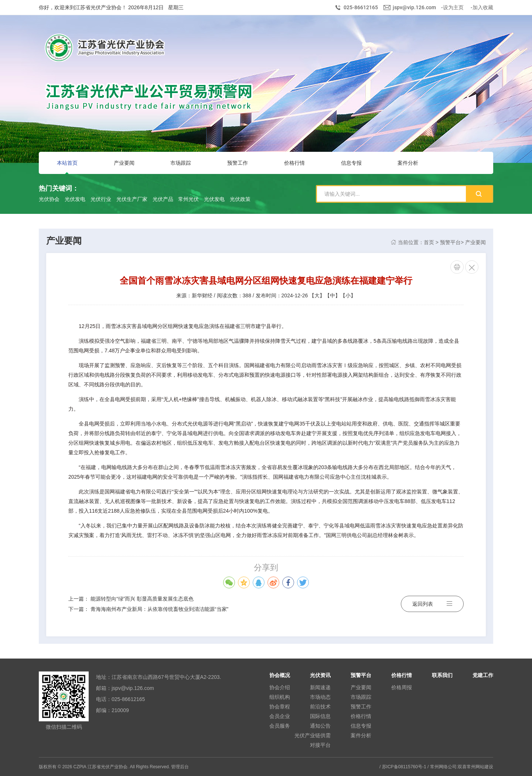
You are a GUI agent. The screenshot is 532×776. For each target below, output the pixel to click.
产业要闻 (475, 242)
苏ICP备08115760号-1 (404, 767)
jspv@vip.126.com (414, 7)
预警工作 (361, 707)
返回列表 (432, 604)
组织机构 (280, 697)
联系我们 (442, 675)
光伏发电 (75, 199)
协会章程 (280, 707)
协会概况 (280, 675)
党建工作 (483, 675)
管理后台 (180, 767)
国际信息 (320, 716)
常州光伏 (188, 199)
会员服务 (280, 726)
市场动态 (320, 697)
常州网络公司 (443, 767)
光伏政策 (240, 199)
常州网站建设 (480, 767)
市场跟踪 (361, 697)
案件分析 (361, 735)
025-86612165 (361, 7)
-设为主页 (452, 7)
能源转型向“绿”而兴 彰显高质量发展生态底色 (142, 599)
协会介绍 (280, 687)
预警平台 (450, 242)
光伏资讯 (320, 675)
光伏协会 (49, 199)
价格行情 (361, 716)
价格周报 (402, 687)
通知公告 (320, 726)
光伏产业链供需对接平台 (313, 740)
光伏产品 (163, 199)
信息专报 (361, 726)
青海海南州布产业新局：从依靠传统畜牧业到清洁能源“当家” (159, 609)
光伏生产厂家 (132, 199)
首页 (429, 242)
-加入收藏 (482, 7)
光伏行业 (101, 199)
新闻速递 (320, 687)
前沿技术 (320, 707)
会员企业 (280, 716)
